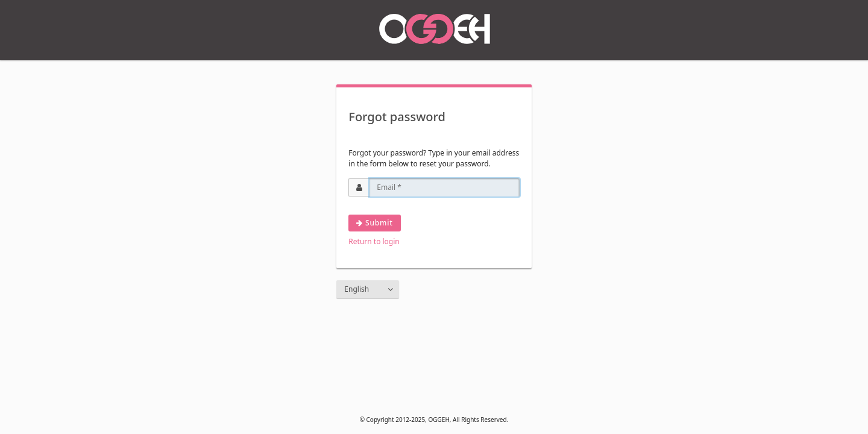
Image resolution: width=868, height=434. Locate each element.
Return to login (374, 241)
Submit (374, 223)
